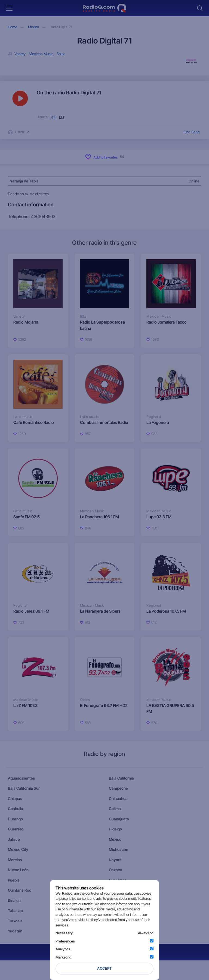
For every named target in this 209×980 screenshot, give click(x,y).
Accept (104, 968)
